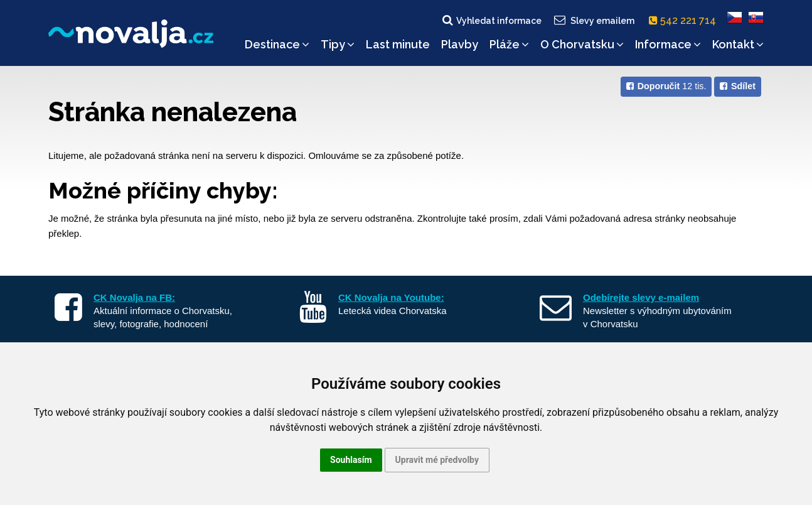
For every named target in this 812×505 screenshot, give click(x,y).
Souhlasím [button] (351, 460)
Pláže (509, 44)
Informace (668, 44)
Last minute (398, 44)
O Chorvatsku (582, 44)
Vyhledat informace (491, 20)
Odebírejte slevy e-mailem (641, 297)
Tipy (338, 44)
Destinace (277, 44)
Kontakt (738, 44)
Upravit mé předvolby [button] (437, 460)
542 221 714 (685, 20)
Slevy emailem (594, 20)
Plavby (460, 44)
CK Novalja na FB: (134, 297)
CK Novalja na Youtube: (391, 297)
